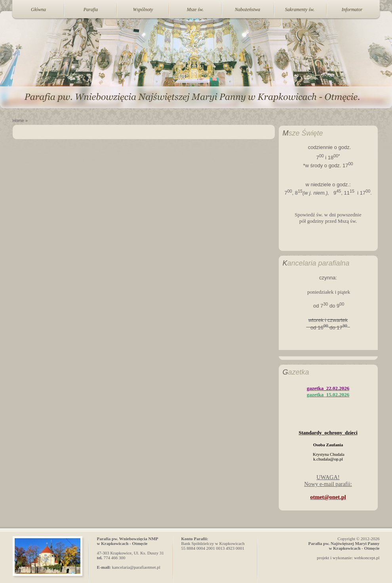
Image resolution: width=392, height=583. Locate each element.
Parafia (91, 10)
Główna (38, 10)
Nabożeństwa (247, 10)
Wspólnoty (143, 10)
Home (18, 120)
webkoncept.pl (367, 558)
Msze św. (195, 10)
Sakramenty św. (300, 10)
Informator (352, 10)
